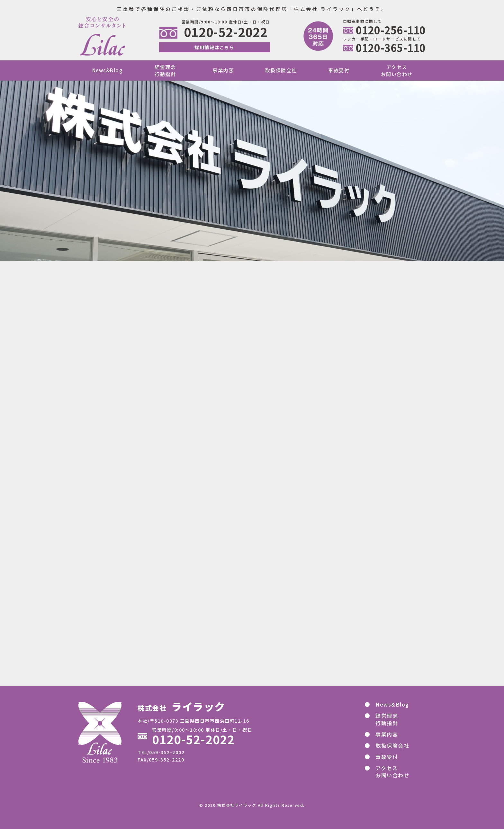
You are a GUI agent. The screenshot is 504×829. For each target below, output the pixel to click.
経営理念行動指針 (165, 70)
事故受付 (339, 70)
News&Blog (108, 70)
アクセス (390, 772)
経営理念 (384, 719)
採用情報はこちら (214, 47)
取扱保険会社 (281, 70)
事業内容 (223, 70)
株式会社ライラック (237, 805)
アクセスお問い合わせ (397, 70)
